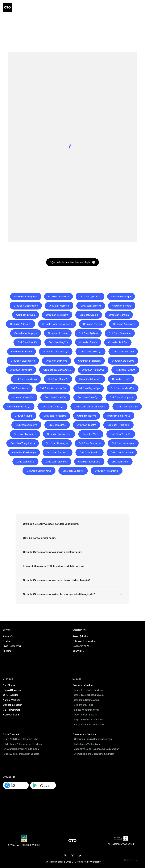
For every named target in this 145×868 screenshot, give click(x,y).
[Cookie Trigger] (132, 860)
